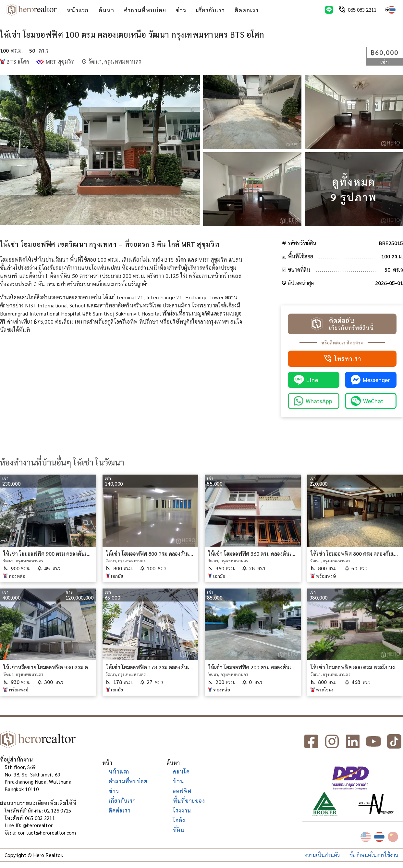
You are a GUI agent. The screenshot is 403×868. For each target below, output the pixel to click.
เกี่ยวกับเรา (210, 10)
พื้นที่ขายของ (189, 801)
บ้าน (178, 781)
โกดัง (179, 820)
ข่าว (181, 10)
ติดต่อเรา (247, 10)
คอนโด (181, 771)
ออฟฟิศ (182, 791)
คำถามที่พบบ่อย (145, 10)
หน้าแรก (78, 10)
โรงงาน (182, 810)
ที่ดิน (178, 830)
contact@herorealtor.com (47, 832)
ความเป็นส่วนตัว (322, 855)
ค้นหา (106, 10)
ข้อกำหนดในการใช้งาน (374, 855)
